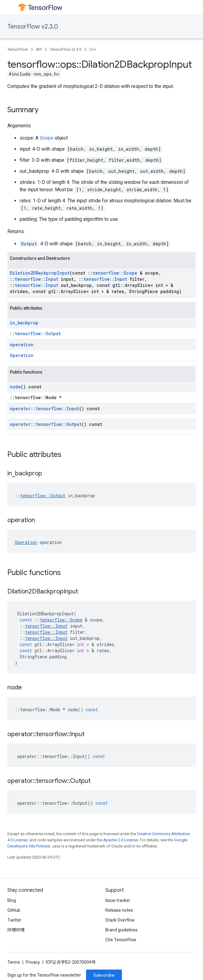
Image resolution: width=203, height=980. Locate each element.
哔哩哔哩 (16, 930)
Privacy (33, 962)
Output (29, 244)
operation (22, 345)
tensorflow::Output (38, 333)
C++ (93, 49)
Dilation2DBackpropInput (40, 273)
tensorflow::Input (37, 279)
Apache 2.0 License (121, 840)
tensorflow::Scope (115, 273)
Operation (22, 355)
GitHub (14, 910)
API (39, 49)
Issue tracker (118, 900)
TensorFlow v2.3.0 (33, 27)
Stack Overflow (120, 920)
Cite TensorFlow (121, 940)
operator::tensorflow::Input (45, 409)
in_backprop (24, 323)
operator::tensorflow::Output (46, 424)
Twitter (14, 920)
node (15, 387)
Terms (14, 962)
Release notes (119, 910)
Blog (12, 900)
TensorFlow (18, 49)
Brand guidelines (121, 930)
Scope (47, 138)
